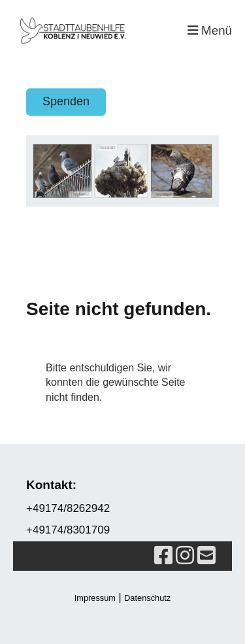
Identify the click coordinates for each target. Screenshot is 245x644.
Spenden (66, 101)
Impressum (95, 598)
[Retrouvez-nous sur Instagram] (185, 556)
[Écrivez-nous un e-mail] (206, 556)
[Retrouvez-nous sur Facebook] (163, 556)
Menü (210, 30)
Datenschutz (147, 598)
